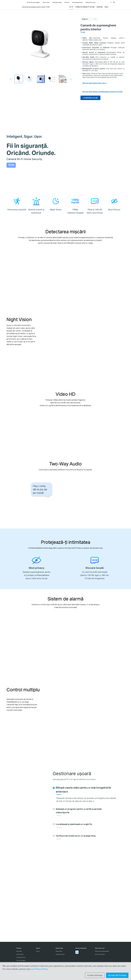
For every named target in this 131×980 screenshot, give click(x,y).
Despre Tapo (59, 951)
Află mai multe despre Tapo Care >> (95, 83)
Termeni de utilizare (100, 954)
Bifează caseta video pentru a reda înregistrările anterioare (83, 789)
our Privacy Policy (39, 969)
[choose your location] (114, 2)
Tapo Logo (19, 2)
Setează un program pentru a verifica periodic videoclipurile (79, 811)
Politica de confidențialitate (102, 951)
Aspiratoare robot (21, 957)
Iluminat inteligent (21, 960)
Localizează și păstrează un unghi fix (74, 824)
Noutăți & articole (60, 954)
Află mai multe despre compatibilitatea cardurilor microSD (102, 92)
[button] (77, 952)
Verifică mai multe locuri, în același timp (76, 836)
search (111, 2)
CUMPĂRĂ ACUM (90, 98)
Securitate (19, 951)
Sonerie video (20, 954)
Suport (38, 951)
